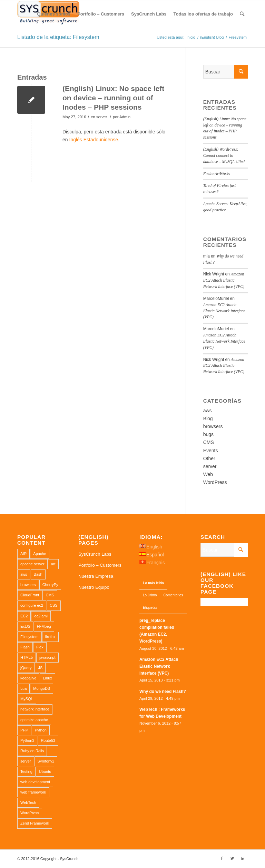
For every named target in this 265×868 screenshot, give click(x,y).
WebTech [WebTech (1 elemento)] (28, 803)
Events (211, 451)
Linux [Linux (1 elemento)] (47, 678)
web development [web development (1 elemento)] (35, 782)
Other (209, 458)
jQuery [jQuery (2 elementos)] (26, 668)
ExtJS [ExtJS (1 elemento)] (25, 626)
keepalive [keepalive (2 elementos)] (28, 678)
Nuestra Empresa (96, 576)
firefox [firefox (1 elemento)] (50, 637)
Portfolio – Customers (100, 565)
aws (208, 411)
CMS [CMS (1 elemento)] (50, 595)
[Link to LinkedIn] (243, 858)
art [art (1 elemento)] (53, 564)
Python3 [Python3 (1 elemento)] (27, 740)
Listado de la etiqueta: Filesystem (58, 37)
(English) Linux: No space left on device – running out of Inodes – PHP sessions (113, 98)
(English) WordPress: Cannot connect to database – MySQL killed (224, 155)
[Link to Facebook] (222, 858)
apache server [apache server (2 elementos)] (32, 564)
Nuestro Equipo (94, 587)
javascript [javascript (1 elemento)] (47, 657)
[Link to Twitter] (232, 858)
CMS (209, 442)
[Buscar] (242, 14)
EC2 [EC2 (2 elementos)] (24, 616)
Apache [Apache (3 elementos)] (40, 554)
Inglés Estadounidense (94, 140)
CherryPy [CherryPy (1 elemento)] (50, 585)
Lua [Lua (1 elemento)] (23, 688)
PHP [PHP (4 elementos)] (24, 730)
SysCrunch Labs (95, 554)
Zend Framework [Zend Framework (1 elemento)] (35, 823)
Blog (208, 418)
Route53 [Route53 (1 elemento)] (48, 740)
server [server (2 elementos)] (26, 761)
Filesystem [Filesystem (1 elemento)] (30, 637)
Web (208, 474)
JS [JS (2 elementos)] (40, 668)
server (102, 117)
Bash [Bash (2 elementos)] (38, 574)
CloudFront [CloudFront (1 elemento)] (30, 595)
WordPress (215, 482)
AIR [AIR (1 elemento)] (23, 554)
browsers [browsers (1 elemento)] (28, 585)
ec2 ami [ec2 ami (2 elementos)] (41, 616)
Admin (125, 117)
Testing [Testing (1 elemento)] (26, 771)
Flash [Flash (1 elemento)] (25, 647)
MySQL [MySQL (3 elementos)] (27, 699)
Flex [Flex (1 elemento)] (40, 647)
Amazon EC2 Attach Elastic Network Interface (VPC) (224, 280)
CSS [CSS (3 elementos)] (54, 605)
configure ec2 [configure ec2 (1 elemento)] (32, 605)
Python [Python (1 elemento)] (41, 730)
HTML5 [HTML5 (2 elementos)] (27, 657)
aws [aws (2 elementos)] (24, 574)
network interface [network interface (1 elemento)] (35, 709)
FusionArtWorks (217, 174)
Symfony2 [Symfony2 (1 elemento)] (46, 761)
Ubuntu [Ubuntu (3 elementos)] (45, 771)
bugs (208, 434)
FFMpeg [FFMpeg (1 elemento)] (44, 626)
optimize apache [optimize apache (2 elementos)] (34, 720)
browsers (213, 426)
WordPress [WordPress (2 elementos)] (30, 813)
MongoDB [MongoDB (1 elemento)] (42, 688)
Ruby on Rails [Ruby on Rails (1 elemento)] (32, 751)
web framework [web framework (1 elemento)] (33, 792)
